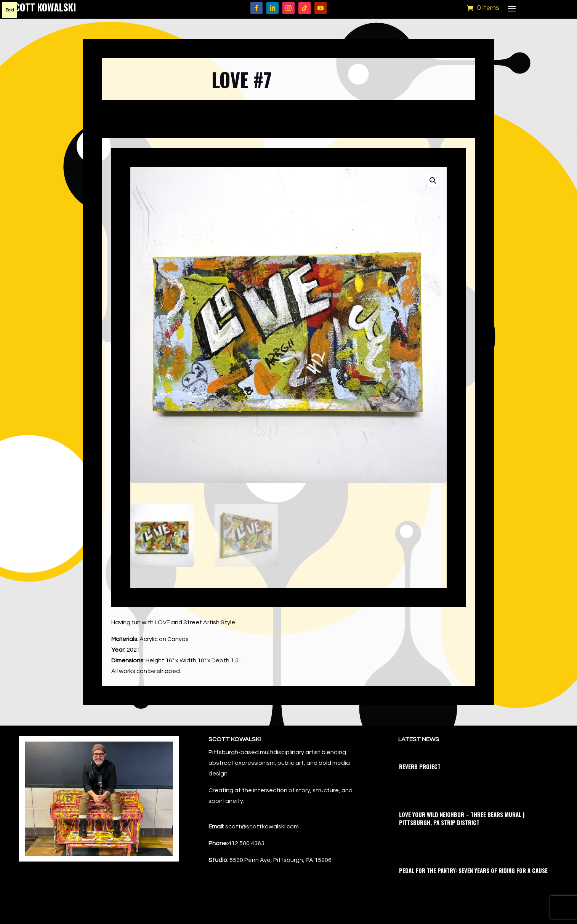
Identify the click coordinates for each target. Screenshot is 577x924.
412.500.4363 (246, 843)
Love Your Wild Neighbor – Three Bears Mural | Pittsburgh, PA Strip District (462, 818)
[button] (433, 181)
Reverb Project (420, 766)
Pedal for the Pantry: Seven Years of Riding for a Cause (473, 870)
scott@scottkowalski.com (262, 826)
